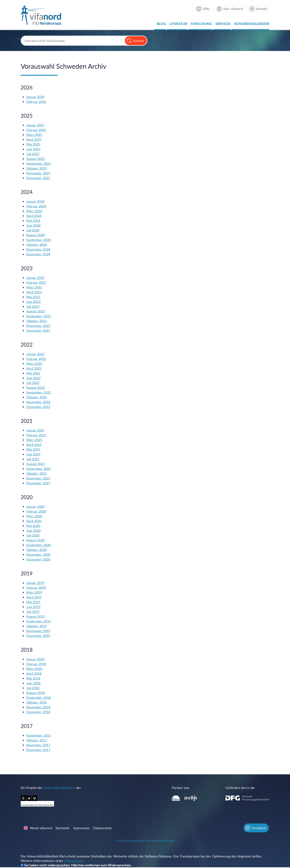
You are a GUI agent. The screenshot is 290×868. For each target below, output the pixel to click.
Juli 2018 (33, 688)
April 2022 (34, 369)
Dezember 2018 (39, 712)
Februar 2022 (37, 359)
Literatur (178, 25)
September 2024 (39, 240)
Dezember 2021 (39, 483)
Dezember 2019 (39, 636)
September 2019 (39, 621)
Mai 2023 (34, 297)
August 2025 (36, 159)
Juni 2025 (34, 149)
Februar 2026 (37, 102)
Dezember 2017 (39, 750)
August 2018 (36, 693)
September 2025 (39, 164)
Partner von (178, 788)
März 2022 (35, 364)
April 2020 (34, 521)
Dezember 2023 (39, 331)
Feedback (258, 828)
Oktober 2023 (37, 321)
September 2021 (39, 469)
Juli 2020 (33, 536)
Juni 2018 (34, 683)
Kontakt (261, 9)
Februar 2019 (37, 588)
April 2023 (34, 292)
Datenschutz (103, 828)
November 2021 (39, 478)
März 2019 (35, 593)
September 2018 (39, 698)
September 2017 (39, 736)
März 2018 (35, 669)
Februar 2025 (37, 130)
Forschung (201, 25)
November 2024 (39, 250)
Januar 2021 (36, 430)
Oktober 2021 (37, 474)
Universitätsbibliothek (60, 788)
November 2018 (39, 707)
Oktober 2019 (37, 626)
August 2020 (36, 540)
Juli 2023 (33, 307)
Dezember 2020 (39, 560)
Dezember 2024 (39, 254)
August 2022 (36, 388)
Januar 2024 (36, 202)
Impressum (82, 828)
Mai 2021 (34, 450)
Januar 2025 (36, 125)
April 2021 (34, 445)
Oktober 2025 (37, 168)
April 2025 (34, 140)
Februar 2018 (37, 664)
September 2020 (39, 545)
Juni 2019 (34, 607)
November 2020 (39, 555)
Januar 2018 (36, 659)
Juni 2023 (34, 302)
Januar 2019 (36, 583)
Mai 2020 (34, 526)
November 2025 (39, 173)
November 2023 (39, 326)
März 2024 (35, 211)
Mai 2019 (34, 602)
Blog (161, 25)
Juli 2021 (33, 459)
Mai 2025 (34, 144)
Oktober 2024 (37, 245)
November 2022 (39, 402)
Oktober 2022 (37, 397)
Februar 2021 (37, 435)
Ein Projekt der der (51, 788)
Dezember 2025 (39, 178)
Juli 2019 (33, 612)
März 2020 (35, 516)
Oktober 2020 (37, 550)
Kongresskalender (251, 25)
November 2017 (39, 745)
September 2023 (39, 316)
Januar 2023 (36, 278)
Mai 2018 (34, 678)
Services (223, 25)
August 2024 (36, 235)
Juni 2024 (34, 226)
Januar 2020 (36, 507)
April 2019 (34, 597)
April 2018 (34, 674)
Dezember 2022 (39, 407)
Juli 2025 (33, 154)
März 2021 (35, 440)
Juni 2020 (34, 531)
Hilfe (206, 9)
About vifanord (41, 828)
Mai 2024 (34, 221)
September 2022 (39, 393)
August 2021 (36, 464)
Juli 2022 (33, 383)
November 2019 (39, 631)
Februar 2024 (37, 206)
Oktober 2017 (37, 740)
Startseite (63, 828)
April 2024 (34, 216)
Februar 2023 (37, 283)
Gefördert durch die (234, 788)
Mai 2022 (34, 373)
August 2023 (36, 311)
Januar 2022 (36, 354)
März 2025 (35, 135)
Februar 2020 (37, 511)
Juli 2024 (33, 230)
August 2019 (36, 617)
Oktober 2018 (37, 702)
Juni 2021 (34, 454)
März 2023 (35, 287)
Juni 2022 (34, 378)
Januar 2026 (36, 97)
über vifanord (232, 9)
